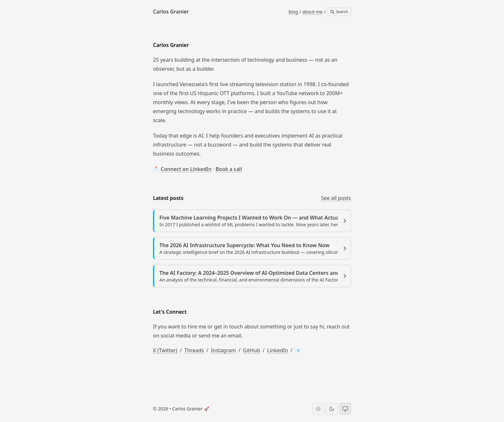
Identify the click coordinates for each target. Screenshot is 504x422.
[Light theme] (318, 409)
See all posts (336, 198)
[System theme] (345, 409)
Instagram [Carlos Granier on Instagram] (223, 350)
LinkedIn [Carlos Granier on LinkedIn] (278, 350)
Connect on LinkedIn (186, 169)
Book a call (229, 169)
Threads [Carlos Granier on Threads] (194, 350)
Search (339, 12)
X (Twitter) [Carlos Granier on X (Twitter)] (165, 350)
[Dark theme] (332, 409)
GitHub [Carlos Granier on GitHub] (252, 350)
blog (293, 12)
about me (312, 12)
